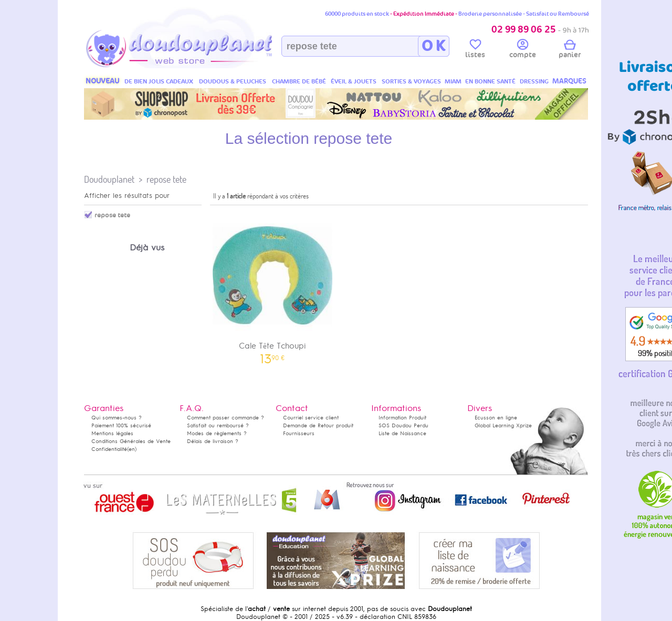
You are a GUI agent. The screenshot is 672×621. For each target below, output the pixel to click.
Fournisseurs (299, 433)
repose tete (166, 179)
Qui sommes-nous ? (117, 418)
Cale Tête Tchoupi (272, 286)
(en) (132, 449)
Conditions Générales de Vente (131, 441)
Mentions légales (112, 433)
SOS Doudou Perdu (403, 425)
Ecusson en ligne (496, 418)
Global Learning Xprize (503, 425)
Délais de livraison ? (213, 441)
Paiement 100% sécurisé (121, 425)
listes (475, 50)
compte (523, 50)
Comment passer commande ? (225, 418)
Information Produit (402, 418)
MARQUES (569, 81)
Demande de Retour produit (318, 425)
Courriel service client (311, 418)
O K (433, 46)
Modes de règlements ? (217, 433)
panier (570, 50)
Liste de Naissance (402, 433)
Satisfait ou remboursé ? (218, 425)
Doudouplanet (109, 179)
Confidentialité (109, 449)
